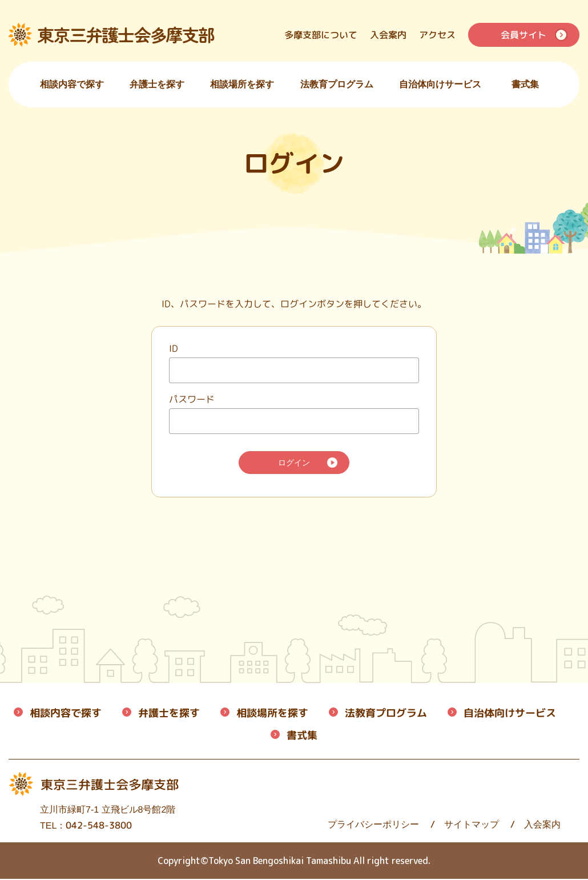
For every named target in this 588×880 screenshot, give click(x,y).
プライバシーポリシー (307, 825)
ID (174, 348)
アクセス (437, 35)
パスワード (192, 399)
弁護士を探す (157, 84)
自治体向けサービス (440, 84)
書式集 (525, 84)
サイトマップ (405, 825)
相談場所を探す (242, 84)
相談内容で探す (72, 84)
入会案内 (388, 35)
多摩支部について (321, 35)
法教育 (386, 714)
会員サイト (523, 35)
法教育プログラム (337, 84)
